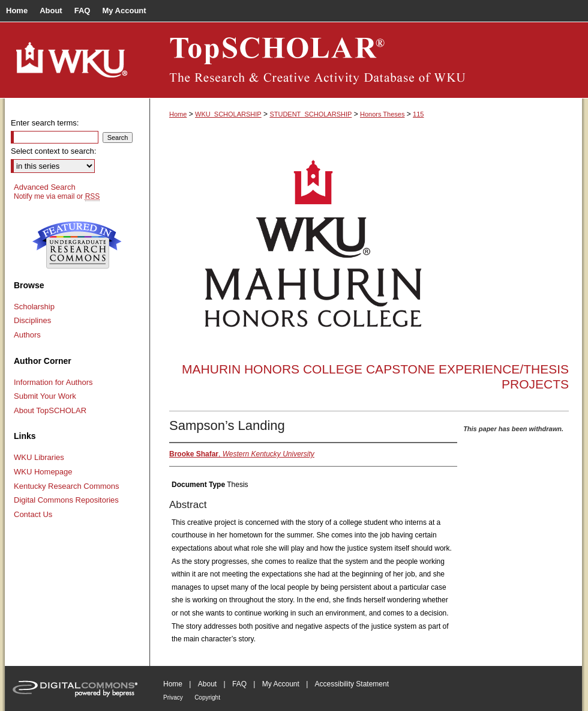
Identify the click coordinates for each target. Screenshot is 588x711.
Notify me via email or (57, 196)
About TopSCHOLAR (50, 410)
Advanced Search (45, 187)
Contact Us (33, 514)
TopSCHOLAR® (366, 60)
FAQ (239, 684)
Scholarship (34, 307)
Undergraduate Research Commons (77, 245)
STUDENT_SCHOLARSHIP (310, 114)
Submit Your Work (45, 396)
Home (178, 114)
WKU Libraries (39, 457)
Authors (27, 335)
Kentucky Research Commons (67, 486)
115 (418, 114)
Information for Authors (53, 382)
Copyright (207, 697)
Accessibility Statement (352, 684)
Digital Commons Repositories (66, 500)
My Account (281, 684)
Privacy (173, 697)
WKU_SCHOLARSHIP (228, 114)
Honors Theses (382, 114)
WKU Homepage (43, 472)
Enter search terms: (45, 123)
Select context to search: (53, 151)
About (207, 684)
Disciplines (32, 320)
